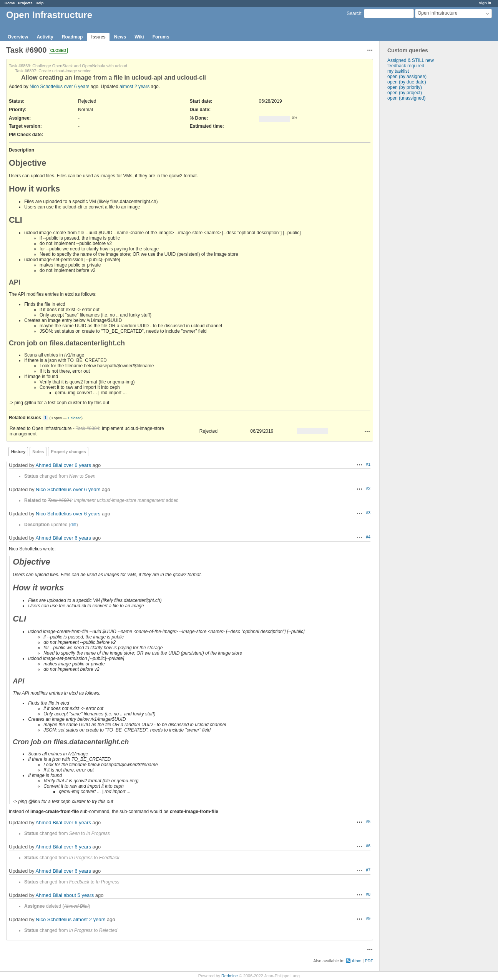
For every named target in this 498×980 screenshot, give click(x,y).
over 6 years (76, 87)
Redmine (230, 976)
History (18, 452)
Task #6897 (26, 71)
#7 (368, 870)
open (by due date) (407, 82)
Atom (356, 961)
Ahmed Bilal (49, 465)
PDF (369, 961)
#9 (368, 918)
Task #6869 (19, 66)
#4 (368, 537)
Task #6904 (87, 428)
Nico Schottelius (46, 87)
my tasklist (398, 71)
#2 (368, 488)
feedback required (406, 66)
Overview (18, 37)
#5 (368, 822)
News (120, 37)
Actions (367, 431)
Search (354, 13)
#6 (368, 846)
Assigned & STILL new (411, 60)
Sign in (485, 3)
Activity (45, 37)
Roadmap (72, 37)
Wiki (139, 37)
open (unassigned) (406, 98)
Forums (161, 37)
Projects (25, 3)
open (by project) (405, 93)
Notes (38, 452)
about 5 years (79, 895)
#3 (368, 513)
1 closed (75, 418)
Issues (98, 37)
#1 (368, 464)
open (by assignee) (407, 77)
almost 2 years (134, 87)
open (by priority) (405, 87)
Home (10, 3)
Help (40, 3)
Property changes (68, 452)
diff (73, 525)
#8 (368, 894)
